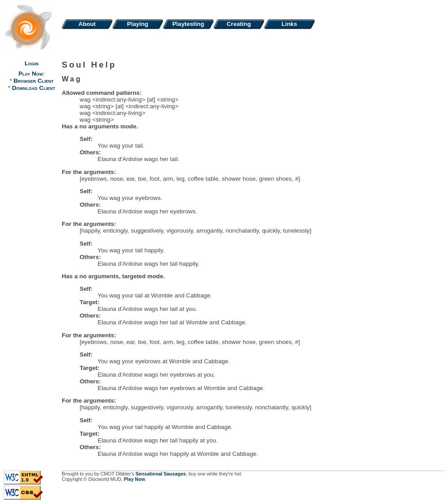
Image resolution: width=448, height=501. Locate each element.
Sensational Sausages (161, 474)
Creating (239, 24)
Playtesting (188, 24)
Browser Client (33, 81)
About (87, 24)
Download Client (34, 88)
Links (289, 24)
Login (32, 63)
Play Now (31, 74)
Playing (138, 24)
